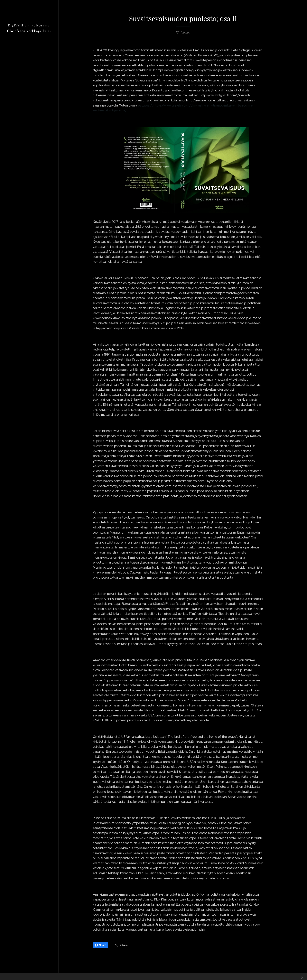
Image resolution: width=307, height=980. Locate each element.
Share (101, 945)
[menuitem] (29, 502)
